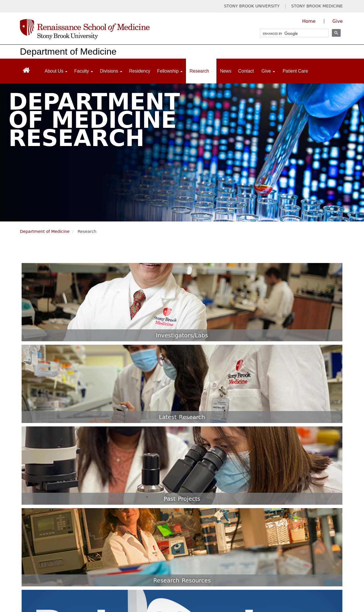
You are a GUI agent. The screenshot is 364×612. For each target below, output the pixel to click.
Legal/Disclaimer (38, 564)
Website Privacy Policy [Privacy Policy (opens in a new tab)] (147, 564)
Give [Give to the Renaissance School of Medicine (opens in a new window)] (338, 21)
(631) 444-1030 (153, 493)
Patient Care (295, 71)
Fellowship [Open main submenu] (170, 71)
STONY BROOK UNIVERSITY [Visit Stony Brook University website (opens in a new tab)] (252, 6)
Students (279, 449)
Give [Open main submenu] (268, 71)
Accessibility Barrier (159, 587)
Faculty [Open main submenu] (84, 71)
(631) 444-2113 (153, 476)
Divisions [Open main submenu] (111, 71)
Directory (279, 489)
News (226, 71)
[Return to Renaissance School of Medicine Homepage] (26, 70)
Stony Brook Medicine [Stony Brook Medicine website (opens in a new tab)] (111, 553)
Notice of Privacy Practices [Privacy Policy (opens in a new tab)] (48, 576)
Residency (140, 71)
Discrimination (35, 587)
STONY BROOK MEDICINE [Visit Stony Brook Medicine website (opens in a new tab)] (317, 6)
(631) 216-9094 (153, 517)
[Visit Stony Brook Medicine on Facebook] (260, 556)
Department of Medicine (68, 52)
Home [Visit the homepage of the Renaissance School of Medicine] (309, 21)
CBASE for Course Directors (299, 529)
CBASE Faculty (285, 519)
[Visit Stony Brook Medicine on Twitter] (279, 556)
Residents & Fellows (291, 469)
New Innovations (287, 499)
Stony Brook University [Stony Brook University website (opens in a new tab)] (44, 553)
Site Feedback (219, 587)
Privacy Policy (89, 564)
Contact (246, 71)
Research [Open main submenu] (201, 71)
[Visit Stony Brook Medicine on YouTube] (298, 556)
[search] (292, 34)
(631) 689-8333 (153, 454)
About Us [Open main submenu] (56, 71)
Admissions (282, 459)
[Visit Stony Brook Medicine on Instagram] (317, 556)
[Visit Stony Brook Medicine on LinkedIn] (335, 556)
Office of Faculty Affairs (294, 479)
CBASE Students (287, 509)
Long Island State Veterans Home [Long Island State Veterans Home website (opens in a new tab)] (189, 553)
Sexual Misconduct (94, 587)
